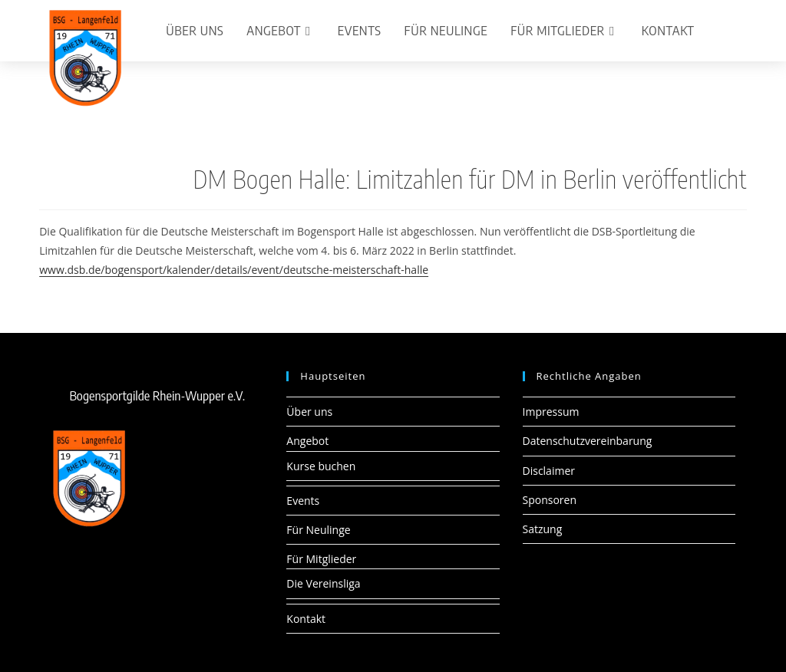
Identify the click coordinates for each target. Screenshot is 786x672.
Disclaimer (549, 471)
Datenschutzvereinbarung (588, 441)
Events (303, 501)
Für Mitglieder (321, 559)
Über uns (309, 412)
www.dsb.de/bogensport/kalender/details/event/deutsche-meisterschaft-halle (234, 270)
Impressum (551, 412)
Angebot (307, 441)
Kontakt (306, 619)
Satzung (543, 529)
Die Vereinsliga (323, 583)
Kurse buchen (321, 466)
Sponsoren (550, 500)
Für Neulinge (318, 530)
